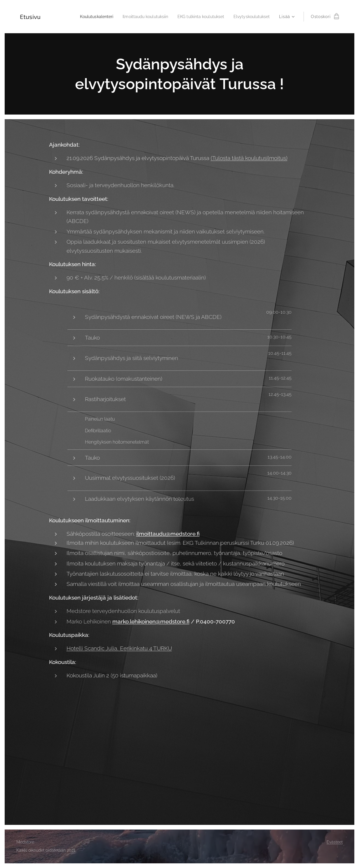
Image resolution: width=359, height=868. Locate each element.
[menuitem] (85, 17)
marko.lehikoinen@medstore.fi (151, 621)
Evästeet (335, 842)
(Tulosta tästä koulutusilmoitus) (249, 158)
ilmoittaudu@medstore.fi (168, 534)
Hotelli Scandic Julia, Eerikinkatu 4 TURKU (119, 648)
